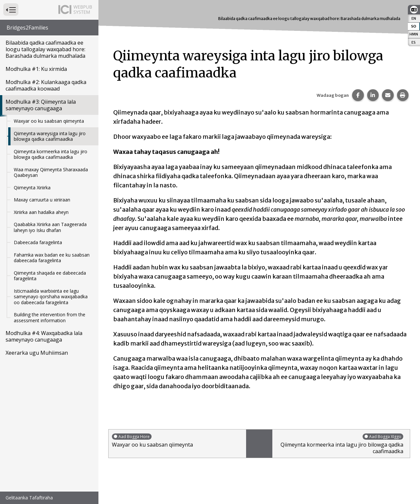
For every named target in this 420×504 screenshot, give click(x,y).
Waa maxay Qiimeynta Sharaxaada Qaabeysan (51, 172)
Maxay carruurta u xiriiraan (42, 200)
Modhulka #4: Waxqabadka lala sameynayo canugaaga (44, 336)
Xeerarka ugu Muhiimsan (37, 353)
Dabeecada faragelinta (38, 242)
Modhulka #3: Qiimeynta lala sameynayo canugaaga (41, 105)
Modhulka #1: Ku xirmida (36, 69)
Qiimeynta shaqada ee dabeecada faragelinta (50, 276)
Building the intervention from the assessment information (50, 317)
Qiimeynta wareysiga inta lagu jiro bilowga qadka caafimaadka (50, 136)
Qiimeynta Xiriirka (32, 188)
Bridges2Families (27, 28)
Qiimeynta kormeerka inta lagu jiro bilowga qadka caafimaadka (51, 154)
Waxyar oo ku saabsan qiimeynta (49, 121)
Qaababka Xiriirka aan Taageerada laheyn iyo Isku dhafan (50, 227)
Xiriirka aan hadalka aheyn (41, 212)
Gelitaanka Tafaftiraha (29, 498)
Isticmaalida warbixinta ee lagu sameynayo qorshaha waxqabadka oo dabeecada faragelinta (51, 297)
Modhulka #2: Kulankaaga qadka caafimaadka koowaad (46, 85)
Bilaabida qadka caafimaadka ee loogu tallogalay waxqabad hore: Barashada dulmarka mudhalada (45, 49)
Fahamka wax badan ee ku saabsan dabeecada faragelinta (52, 258)
